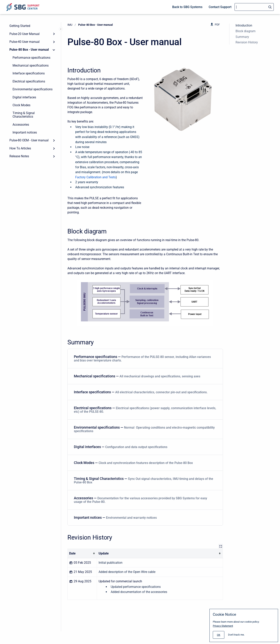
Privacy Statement (223, 626)
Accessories (21, 125)
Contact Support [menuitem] (220, 7)
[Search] (254, 7)
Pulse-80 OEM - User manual (29, 140)
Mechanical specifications (31, 65)
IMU (70, 25)
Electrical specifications (29, 81)
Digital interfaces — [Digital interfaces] (144, 447)
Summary (242, 37)
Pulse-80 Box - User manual (29, 50)
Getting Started (20, 26)
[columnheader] (82, 553)
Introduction (244, 25)
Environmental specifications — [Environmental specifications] (144, 429)
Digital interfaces (24, 97)
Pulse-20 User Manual (24, 34)
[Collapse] (54, 50)
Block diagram (246, 31)
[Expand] (54, 34)
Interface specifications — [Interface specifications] (144, 392)
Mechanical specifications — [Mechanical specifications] (144, 376)
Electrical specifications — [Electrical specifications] (145, 410)
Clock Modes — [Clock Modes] (144, 463)
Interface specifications (29, 73)
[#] (219, 635)
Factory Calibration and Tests (96, 177)
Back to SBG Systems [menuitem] (187, 7)
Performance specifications (31, 58)
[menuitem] (145, 359)
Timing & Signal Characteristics (24, 115)
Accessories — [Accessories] (144, 500)
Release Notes (19, 156)
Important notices (25, 132)
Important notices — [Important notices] (144, 517)
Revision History (247, 42)
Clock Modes (21, 105)
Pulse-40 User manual (24, 42)
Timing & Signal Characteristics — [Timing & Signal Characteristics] (144, 480)
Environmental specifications (33, 89)
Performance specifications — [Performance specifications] (144, 358)
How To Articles (20, 148)
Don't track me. (236, 635)
